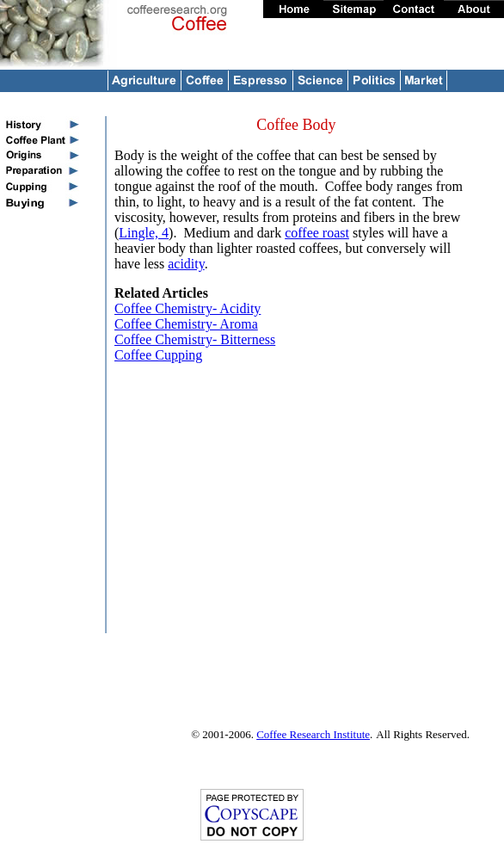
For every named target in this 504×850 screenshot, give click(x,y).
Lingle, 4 (144, 233)
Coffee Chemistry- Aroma (186, 324)
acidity (186, 264)
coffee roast (317, 233)
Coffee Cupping (158, 355)
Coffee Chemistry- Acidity (187, 308)
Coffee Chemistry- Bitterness (195, 339)
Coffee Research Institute (313, 734)
